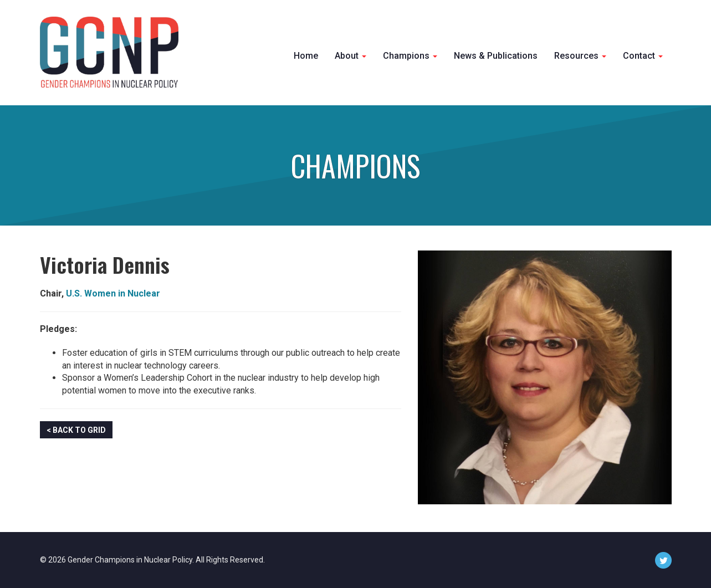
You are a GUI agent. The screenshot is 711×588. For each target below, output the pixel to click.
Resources (580, 56)
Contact (643, 56)
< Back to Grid (76, 430)
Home (306, 56)
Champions (410, 56)
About (351, 56)
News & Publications (496, 56)
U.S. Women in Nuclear (113, 293)
